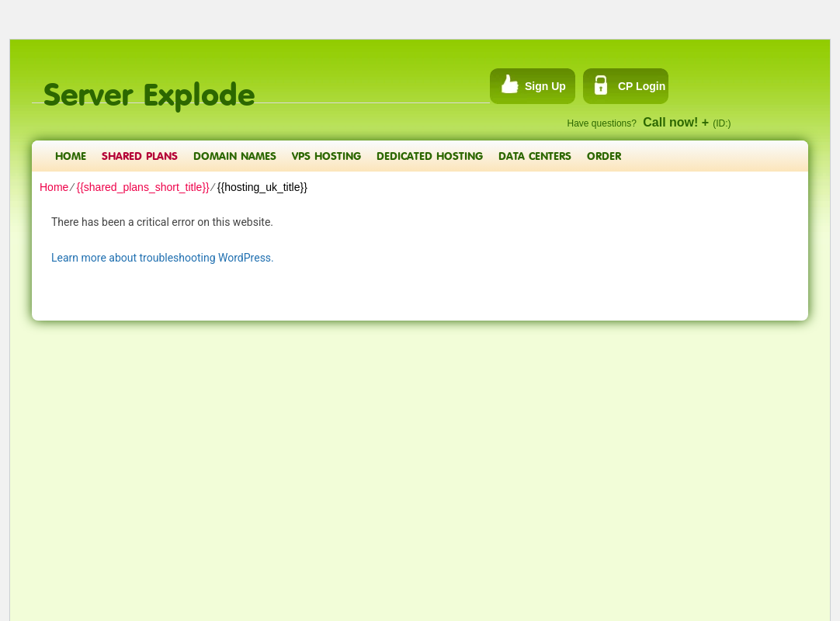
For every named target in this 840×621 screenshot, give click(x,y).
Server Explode (149, 86)
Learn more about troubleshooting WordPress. (163, 258)
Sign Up (545, 86)
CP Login (642, 86)
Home (71, 156)
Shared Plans (140, 156)
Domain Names (235, 156)
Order (604, 156)
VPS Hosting (326, 156)
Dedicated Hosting (430, 156)
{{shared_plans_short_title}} (142, 187)
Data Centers (535, 156)
